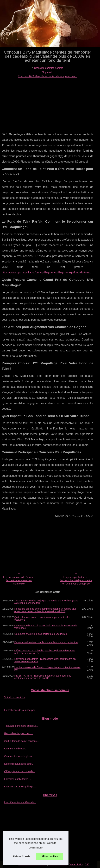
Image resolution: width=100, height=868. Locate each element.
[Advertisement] (48, 104)
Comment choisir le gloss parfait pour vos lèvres (41, 634)
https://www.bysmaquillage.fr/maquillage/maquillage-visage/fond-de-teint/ (46, 272)
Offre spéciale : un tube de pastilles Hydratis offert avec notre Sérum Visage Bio (45, 652)
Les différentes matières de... (20, 802)
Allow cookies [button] (50, 856)
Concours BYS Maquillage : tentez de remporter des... (48, 76)
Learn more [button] (36, 848)
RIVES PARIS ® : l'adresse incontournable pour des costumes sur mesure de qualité (43, 677)
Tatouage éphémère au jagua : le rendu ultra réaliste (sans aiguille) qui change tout (46, 602)
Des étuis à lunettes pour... (19, 764)
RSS (87, 864)
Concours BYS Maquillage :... (20, 787)
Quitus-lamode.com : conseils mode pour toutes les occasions (42, 618)
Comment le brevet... (16, 749)
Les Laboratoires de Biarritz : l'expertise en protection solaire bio (19, 580)
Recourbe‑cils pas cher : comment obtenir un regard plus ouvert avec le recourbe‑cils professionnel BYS (45, 610)
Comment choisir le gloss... (19, 756)
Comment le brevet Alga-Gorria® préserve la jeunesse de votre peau (46, 627)
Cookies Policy (76, 864)
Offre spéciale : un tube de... (20, 771)
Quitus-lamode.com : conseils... (21, 741)
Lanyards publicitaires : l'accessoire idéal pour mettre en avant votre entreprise (76, 580)
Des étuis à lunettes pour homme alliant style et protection (46, 642)
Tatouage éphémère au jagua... (21, 726)
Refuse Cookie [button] (22, 856)
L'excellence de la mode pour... (21, 710)
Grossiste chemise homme (49, 68)
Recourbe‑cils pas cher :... (19, 733)
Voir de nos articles (15, 697)
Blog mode (48, 72)
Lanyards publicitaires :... (18, 779)
